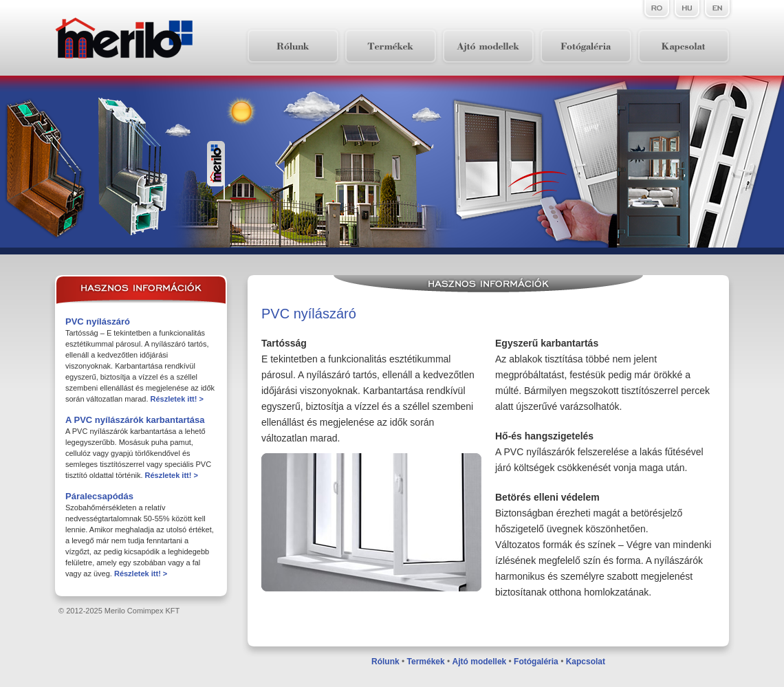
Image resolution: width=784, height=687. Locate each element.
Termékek (426, 662)
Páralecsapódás (99, 496)
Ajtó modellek (480, 662)
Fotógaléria (536, 662)
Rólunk (385, 662)
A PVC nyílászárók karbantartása (135, 420)
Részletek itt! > (177, 399)
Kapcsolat (586, 662)
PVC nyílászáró (98, 321)
